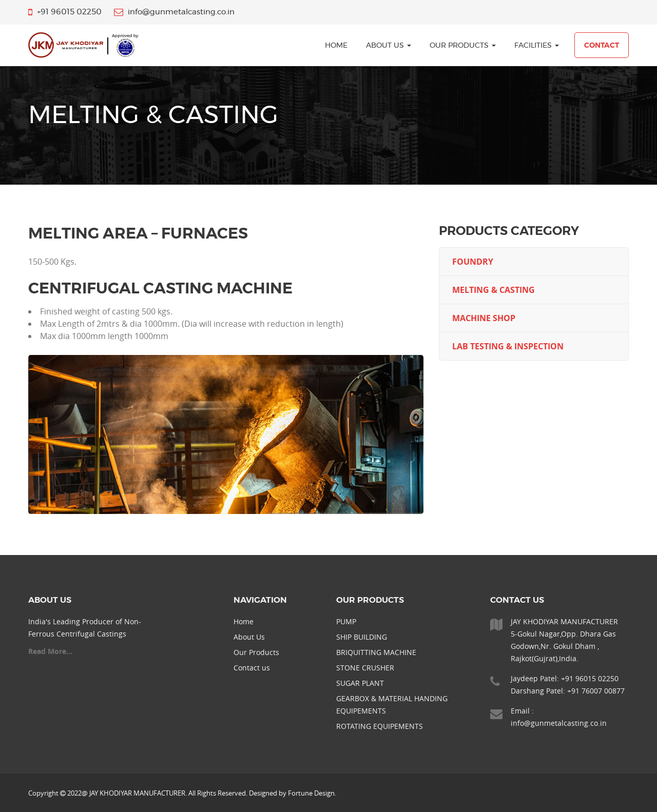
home (336, 46)
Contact (602, 46)
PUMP (346, 621)
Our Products (463, 46)
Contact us (252, 668)
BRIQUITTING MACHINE (376, 652)
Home (244, 621)
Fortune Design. (312, 793)
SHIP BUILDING (362, 637)
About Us (389, 46)
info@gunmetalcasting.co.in (559, 723)
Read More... (50, 651)
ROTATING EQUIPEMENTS (380, 726)
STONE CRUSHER (365, 668)
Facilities (537, 46)
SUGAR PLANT (360, 683)
